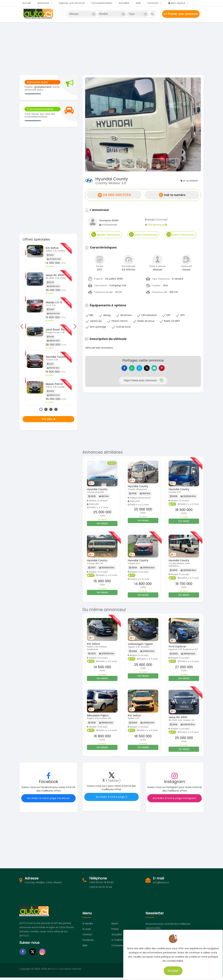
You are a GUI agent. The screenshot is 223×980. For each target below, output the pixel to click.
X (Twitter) (118, 942)
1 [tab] (41, 409)
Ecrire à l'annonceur (143, 234)
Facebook (88, 942)
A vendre (88, 926)
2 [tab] (46, 409)
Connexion (118, 948)
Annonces (43, 3)
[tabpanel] (49, 324)
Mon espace (177, 3)
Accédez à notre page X (112, 799)
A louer (87, 931)
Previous (23, 326)
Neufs (115, 926)
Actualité (124, 3)
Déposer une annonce (72, 3)
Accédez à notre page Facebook (49, 801)
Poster (115, 931)
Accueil (27, 3)
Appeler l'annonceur (106, 234)
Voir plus (49, 419)
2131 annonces (158, 225)
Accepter (171, 968)
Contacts (153, 3)
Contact (87, 937)
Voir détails (102, 526)
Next (74, 326)
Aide (138, 3)
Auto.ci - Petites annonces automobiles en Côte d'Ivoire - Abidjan (39, 14)
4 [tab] (56, 409)
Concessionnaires (102, 3)
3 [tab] (51, 409)
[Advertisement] (111, 48)
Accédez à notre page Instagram (175, 801)
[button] (94, 124)
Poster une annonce (181, 14)
